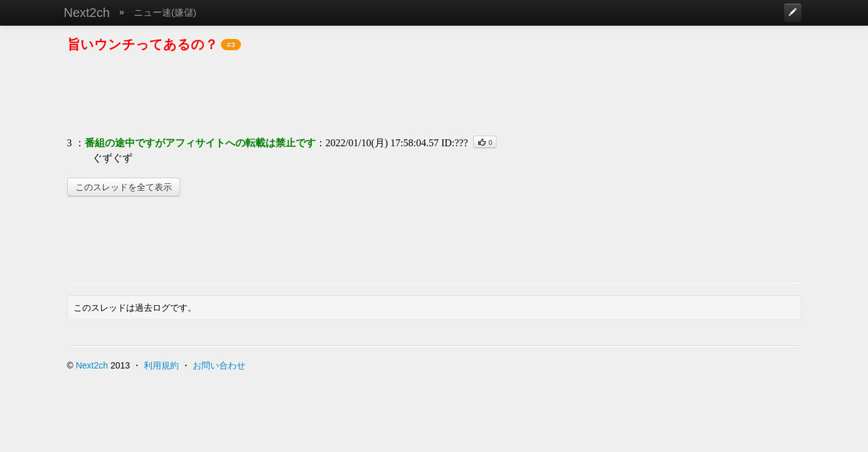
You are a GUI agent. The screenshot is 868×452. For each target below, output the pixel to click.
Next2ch (87, 13)
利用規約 (161, 365)
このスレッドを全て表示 (124, 187)
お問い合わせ (219, 365)
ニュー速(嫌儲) (165, 12)
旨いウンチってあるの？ (142, 44)
